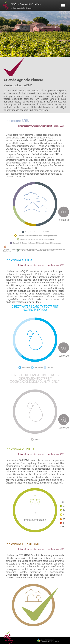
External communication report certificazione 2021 (41, 126)
